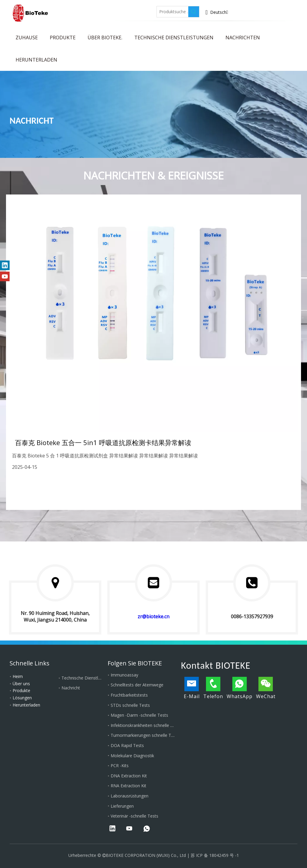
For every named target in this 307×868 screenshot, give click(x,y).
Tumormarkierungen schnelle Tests (145, 735)
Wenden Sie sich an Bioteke (276, 14)
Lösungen (22, 698)
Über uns (21, 684)
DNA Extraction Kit (129, 776)
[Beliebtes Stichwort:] (194, 12)
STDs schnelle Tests (130, 705)
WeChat (266, 688)
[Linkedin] (109, 10)
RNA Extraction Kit (128, 786)
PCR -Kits (120, 766)
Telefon (213, 688)
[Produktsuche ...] (173, 12)
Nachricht (71, 688)
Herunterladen (26, 705)
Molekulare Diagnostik (132, 756)
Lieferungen (122, 806)
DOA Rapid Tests (127, 745)
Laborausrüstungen (130, 796)
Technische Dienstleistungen (89, 678)
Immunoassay (124, 675)
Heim (18, 676)
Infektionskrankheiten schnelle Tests (146, 725)
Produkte (21, 690)
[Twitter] (123, 10)
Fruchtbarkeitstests (129, 695)
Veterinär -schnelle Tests (134, 816)
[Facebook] (95, 10)
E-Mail (192, 688)
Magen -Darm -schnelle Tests (139, 715)
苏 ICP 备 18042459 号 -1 (215, 855)
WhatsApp (240, 688)
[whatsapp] (147, 829)
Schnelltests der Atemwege (137, 685)
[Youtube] (137, 10)
